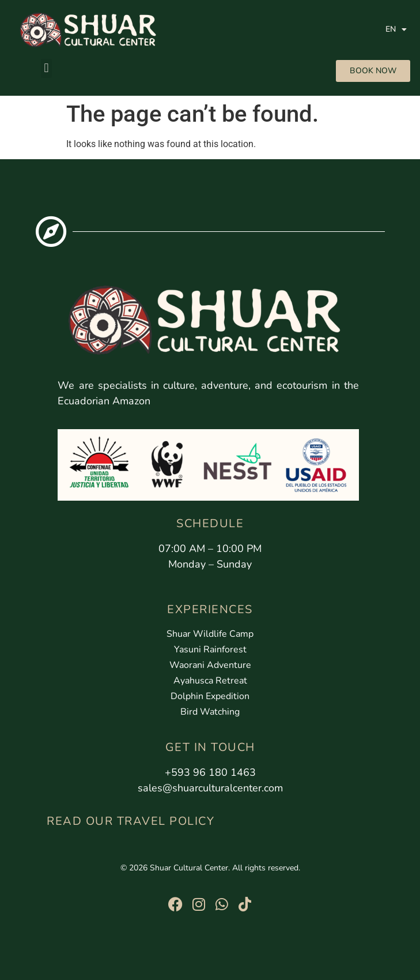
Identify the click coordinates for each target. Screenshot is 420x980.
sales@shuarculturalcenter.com (210, 788)
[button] (46, 68)
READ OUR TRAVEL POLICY (130, 821)
